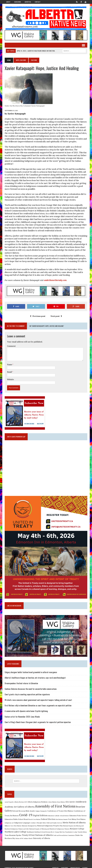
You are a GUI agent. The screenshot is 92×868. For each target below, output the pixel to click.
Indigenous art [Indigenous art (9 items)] (9, 821)
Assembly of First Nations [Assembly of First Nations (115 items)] (55, 804)
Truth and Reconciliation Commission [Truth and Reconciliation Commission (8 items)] (64, 833)
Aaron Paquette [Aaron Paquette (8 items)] (9, 800)
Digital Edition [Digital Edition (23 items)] (40, 813)
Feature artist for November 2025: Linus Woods (22, 714)
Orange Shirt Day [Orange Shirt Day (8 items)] (60, 830)
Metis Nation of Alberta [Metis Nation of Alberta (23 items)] (74, 820)
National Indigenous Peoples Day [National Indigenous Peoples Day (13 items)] (50, 823)
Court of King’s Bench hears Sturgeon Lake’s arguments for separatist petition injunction (38, 720)
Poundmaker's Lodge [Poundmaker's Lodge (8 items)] (71, 830)
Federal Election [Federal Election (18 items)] (48, 817)
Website (10, 377)
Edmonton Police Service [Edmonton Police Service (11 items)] (78, 813)
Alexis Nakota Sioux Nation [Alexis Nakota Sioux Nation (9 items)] (56, 800)
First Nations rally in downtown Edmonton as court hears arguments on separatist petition (38, 703)
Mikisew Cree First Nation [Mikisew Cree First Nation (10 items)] (13, 824)
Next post (56, 313)
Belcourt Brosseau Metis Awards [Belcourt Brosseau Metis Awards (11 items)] (23, 809)
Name (10, 362)
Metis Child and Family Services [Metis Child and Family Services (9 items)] (52, 821)
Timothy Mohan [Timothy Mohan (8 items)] (82, 830)
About (8, 2)
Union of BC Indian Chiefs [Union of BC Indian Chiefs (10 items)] (24, 836)
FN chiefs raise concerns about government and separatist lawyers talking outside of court (38, 698)
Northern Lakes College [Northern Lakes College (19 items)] (15, 830)
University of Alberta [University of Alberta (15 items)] (41, 836)
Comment (11, 343)
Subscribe (18, 2)
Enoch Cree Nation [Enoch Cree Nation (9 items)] (34, 817)
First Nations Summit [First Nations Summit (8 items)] (62, 817)
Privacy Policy (75, 866)
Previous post (38, 313)
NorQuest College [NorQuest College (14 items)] (77, 827)
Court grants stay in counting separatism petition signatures (27, 692)
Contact (38, 2)
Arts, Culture (21, 60)
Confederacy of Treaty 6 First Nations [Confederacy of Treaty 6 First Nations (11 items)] (60, 809)
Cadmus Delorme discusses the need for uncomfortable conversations (31, 687)
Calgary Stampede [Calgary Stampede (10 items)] (41, 809)
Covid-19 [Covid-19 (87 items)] (26, 813)
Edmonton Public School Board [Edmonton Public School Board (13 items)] (16, 817)
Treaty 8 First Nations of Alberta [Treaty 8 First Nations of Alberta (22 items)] (37, 833)
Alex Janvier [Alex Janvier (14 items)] (70, 800)
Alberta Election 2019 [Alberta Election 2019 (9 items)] (20, 800)
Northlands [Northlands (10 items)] (30, 830)
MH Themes (30, 866)
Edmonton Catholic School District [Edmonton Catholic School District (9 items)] (58, 813)
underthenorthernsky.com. (55, 277)
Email (10, 369)
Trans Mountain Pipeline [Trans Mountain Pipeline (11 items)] (13, 833)
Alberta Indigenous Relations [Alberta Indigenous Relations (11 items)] (37, 800)
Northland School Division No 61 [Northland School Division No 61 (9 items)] (44, 830)
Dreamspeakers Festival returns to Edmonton (21, 681)
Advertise (28, 2)
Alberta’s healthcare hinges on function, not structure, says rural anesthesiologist (35, 676)
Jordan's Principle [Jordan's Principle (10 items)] (36, 820)
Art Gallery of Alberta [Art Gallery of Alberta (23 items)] (24, 804)
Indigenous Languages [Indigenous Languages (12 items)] (22, 820)
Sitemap (85, 866)
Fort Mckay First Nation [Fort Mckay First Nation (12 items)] (77, 817)
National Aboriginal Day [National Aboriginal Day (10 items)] (29, 824)
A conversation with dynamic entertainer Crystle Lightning (26, 709)
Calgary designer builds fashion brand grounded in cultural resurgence (31, 670)
